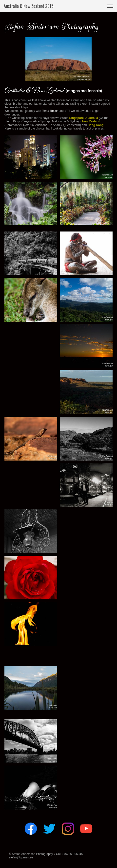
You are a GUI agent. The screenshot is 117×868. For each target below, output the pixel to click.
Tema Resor (50, 111)
